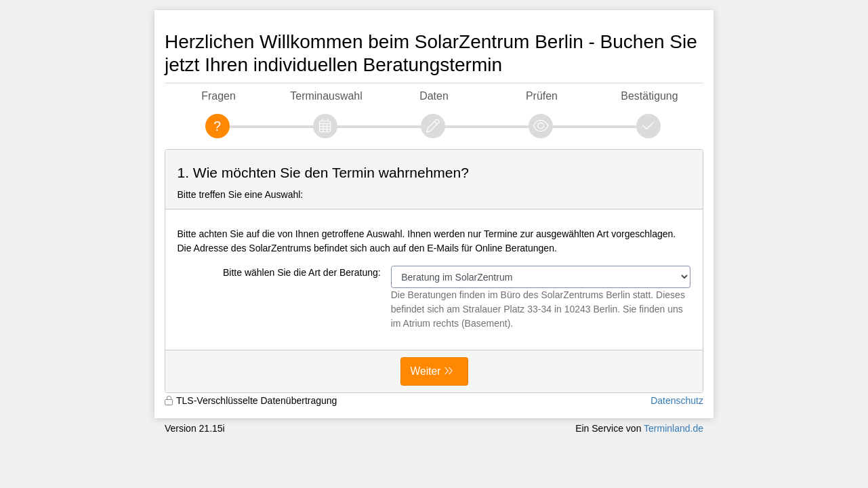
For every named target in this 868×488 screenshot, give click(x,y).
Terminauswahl (326, 96)
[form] (434, 271)
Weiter (426, 371)
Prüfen (542, 96)
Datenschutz (677, 401)
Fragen (219, 96)
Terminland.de (674, 428)
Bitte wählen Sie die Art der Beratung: (302, 272)
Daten (434, 96)
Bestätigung (649, 96)
